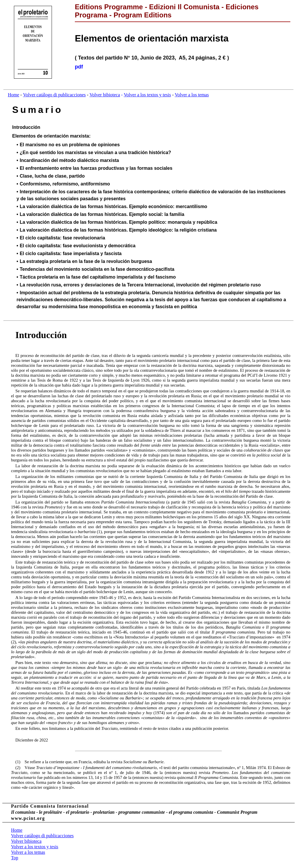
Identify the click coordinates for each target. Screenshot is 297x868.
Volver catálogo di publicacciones (54, 95)
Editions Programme (109, 7)
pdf (79, 67)
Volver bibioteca (105, 95)
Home (13, 95)
